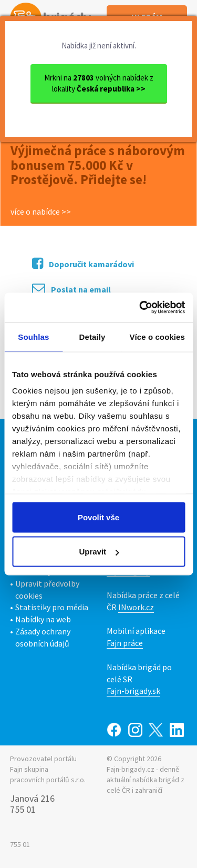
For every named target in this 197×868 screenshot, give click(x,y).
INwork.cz (136, 607)
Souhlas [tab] (33, 336)
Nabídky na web (43, 619)
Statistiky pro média (52, 607)
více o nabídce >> (41, 211)
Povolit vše (98, 517)
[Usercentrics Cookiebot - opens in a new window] (140, 308)
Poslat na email (71, 289)
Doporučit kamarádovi (83, 263)
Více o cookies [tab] (157, 336)
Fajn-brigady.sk (133, 691)
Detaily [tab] (92, 336)
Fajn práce (125, 643)
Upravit (99, 552)
